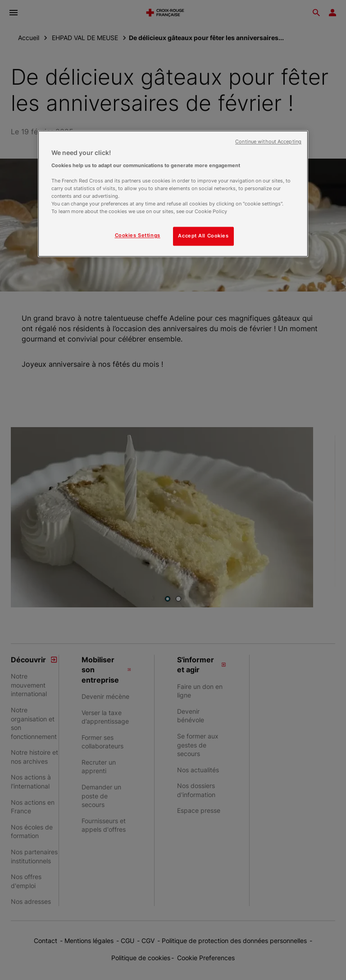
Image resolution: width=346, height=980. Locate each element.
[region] (173, 194)
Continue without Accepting (268, 142)
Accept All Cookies (203, 236)
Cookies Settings (138, 236)
